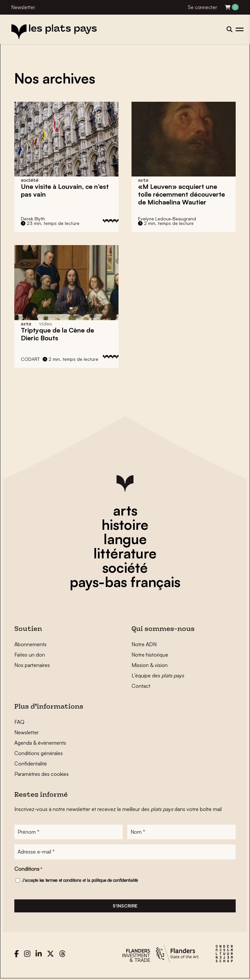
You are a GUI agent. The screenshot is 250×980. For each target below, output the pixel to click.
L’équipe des (158, 675)
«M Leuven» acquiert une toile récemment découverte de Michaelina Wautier (181, 194)
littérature (125, 553)
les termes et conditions (60, 881)
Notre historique (150, 655)
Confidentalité (31, 764)
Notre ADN (144, 644)
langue (125, 539)
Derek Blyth (33, 219)
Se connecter (202, 7)
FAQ (19, 722)
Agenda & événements (40, 743)
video (46, 324)
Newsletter (23, 7)
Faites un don (30, 655)
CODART (30, 359)
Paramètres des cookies (42, 774)
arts (125, 510)
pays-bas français (125, 582)
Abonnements (30, 644)
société (125, 568)
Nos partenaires (32, 665)
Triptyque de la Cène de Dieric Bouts (57, 334)
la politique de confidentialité (112, 881)
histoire (125, 525)
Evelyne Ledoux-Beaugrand (167, 219)
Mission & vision (150, 665)
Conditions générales (39, 753)
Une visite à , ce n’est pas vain (65, 190)
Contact (141, 686)
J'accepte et (80, 881)
